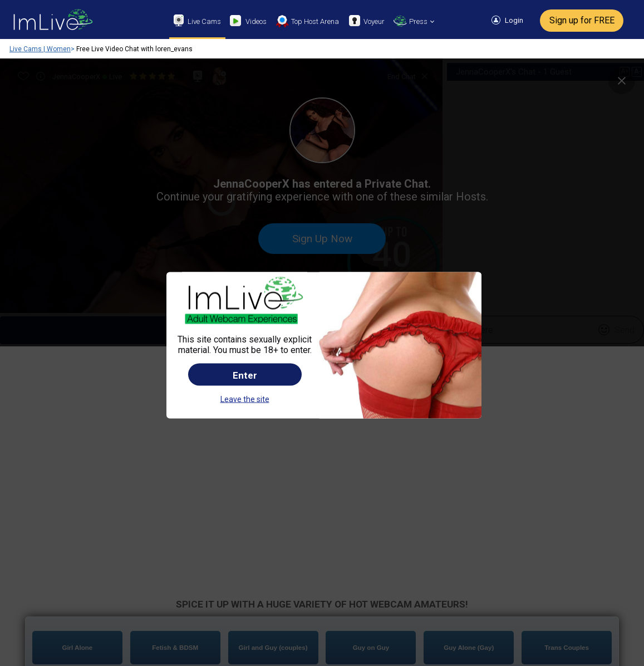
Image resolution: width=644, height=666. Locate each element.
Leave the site (245, 341)
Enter (245, 317)
